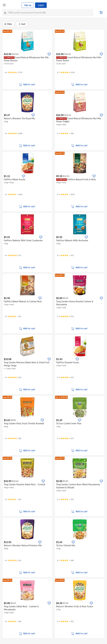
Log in (41, 5)
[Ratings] (14, 72)
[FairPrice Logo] (14, 5)
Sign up (28, 5)
